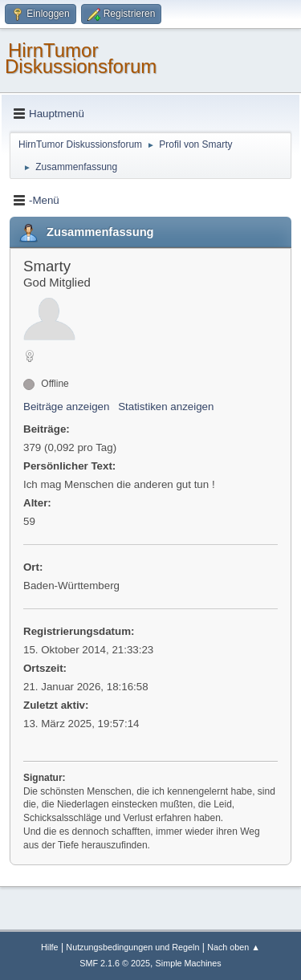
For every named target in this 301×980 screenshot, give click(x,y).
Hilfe (50, 947)
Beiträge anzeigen (66, 407)
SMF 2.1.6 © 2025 (115, 963)
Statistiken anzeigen (166, 407)
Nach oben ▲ (234, 947)
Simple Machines (189, 963)
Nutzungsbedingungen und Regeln (132, 947)
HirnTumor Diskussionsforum (81, 58)
